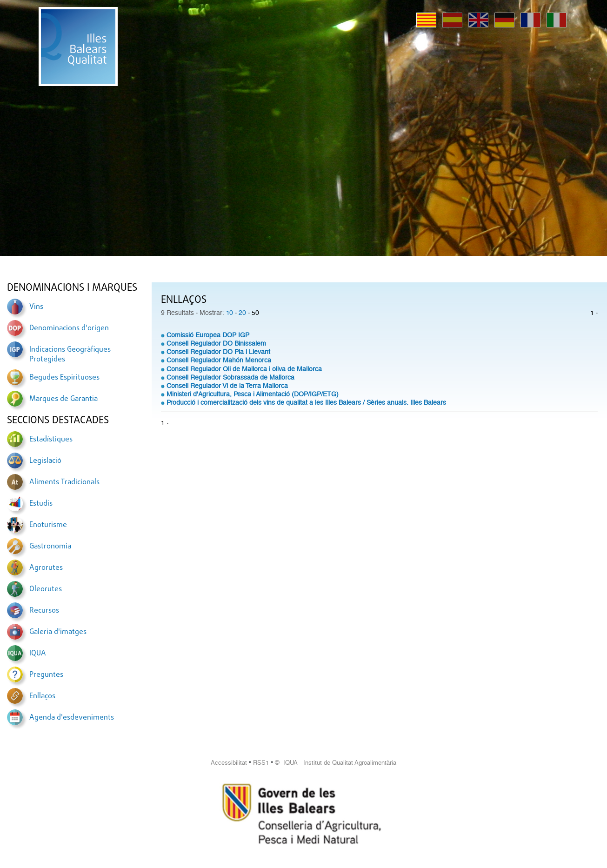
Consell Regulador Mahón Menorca (219, 360)
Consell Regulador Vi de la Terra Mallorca (227, 386)
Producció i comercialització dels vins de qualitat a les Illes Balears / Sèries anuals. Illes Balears (306, 402)
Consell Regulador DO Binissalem (216, 343)
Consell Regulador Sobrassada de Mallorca (230, 377)
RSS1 (261, 763)
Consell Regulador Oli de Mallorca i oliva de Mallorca (244, 369)
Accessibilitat (229, 763)
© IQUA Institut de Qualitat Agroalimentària (336, 763)
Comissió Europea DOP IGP (208, 335)
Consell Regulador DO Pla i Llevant (218, 352)
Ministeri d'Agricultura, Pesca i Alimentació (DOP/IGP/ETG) (253, 394)
